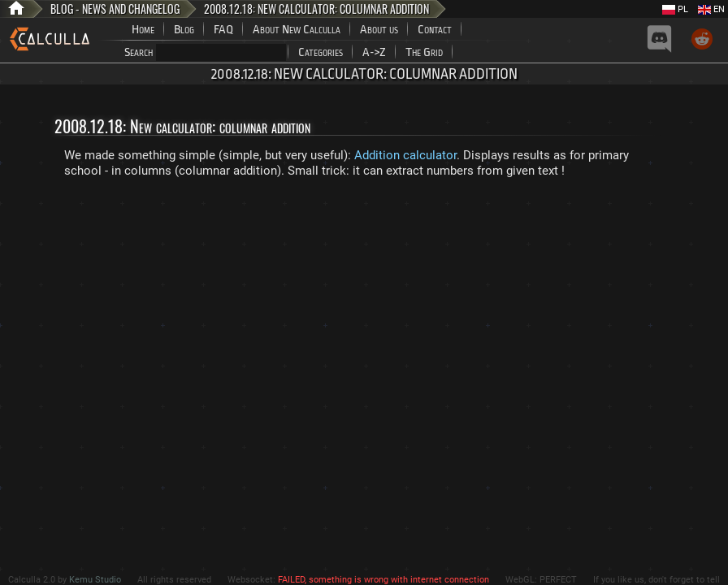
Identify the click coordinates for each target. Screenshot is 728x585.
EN (711, 9)
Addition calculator (405, 155)
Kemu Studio (95, 580)
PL (675, 9)
